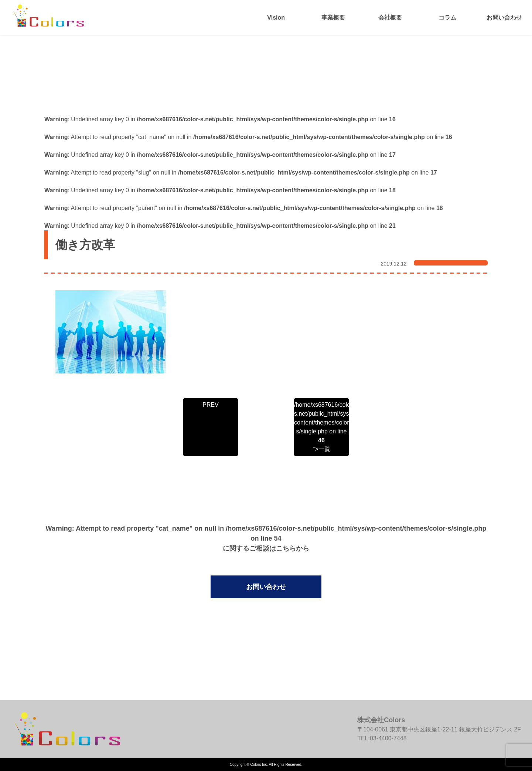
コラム (447, 18)
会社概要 (390, 18)
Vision (276, 18)
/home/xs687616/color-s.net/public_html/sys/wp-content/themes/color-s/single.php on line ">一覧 (321, 427)
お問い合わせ (504, 18)
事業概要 (333, 18)
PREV (211, 405)
